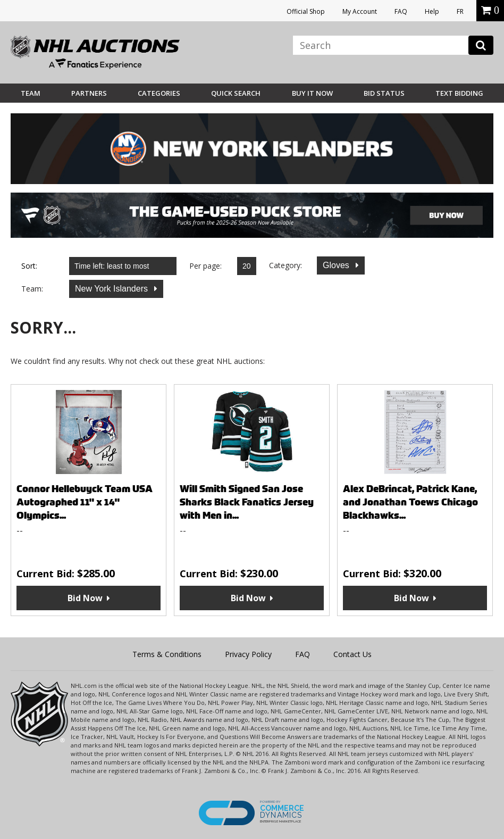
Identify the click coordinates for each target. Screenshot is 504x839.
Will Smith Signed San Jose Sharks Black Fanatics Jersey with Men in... (247, 502)
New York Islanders (112, 289)
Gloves (337, 265)
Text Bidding (459, 93)
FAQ (401, 11)
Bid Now (85, 598)
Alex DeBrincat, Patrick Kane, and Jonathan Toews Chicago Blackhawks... (410, 502)
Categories (159, 93)
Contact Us (352, 654)
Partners (89, 93)
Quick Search (236, 93)
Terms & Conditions (167, 654)
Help (432, 11)
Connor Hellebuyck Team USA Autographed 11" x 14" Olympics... (85, 502)
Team (31, 93)
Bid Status (384, 93)
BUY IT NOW (312, 93)
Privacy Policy (248, 654)
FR (460, 11)
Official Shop (306, 11)
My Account (360, 11)
